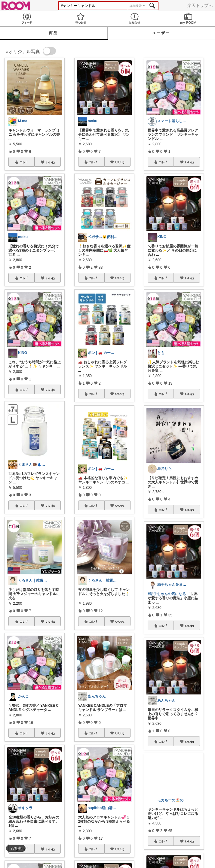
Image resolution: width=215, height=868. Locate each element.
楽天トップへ (200, 5)
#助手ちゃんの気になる (167, 594)
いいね (50, 162)
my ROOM (188, 18)
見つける (81, 18)
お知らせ (135, 18)
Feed (27, 18)
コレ (24, 162)
